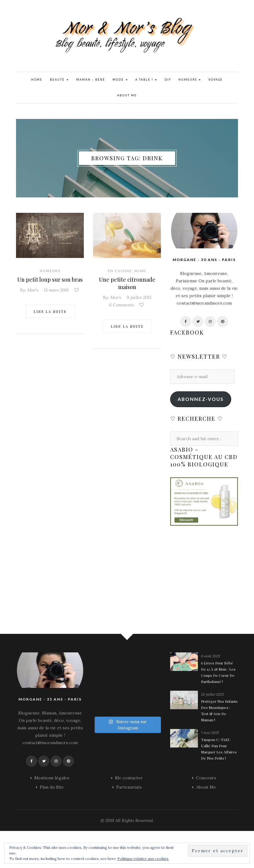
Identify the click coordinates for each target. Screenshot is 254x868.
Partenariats (129, 787)
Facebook (187, 332)
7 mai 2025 (210, 733)
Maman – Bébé (91, 80)
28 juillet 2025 (212, 694)
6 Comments (121, 305)
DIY (168, 80)
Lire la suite (50, 311)
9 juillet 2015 (139, 297)
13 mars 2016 (56, 290)
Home (37, 80)
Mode (120, 80)
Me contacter (129, 778)
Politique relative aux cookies (143, 859)
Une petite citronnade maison (127, 283)
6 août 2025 (211, 656)
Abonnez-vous (201, 399)
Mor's (33, 290)
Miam (140, 271)
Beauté (59, 80)
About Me (127, 95)
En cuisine (120, 271)
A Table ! (146, 80)
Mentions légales (52, 778)
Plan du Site (52, 787)
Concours (206, 778)
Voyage (216, 80)
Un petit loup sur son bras (50, 280)
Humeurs (190, 80)
